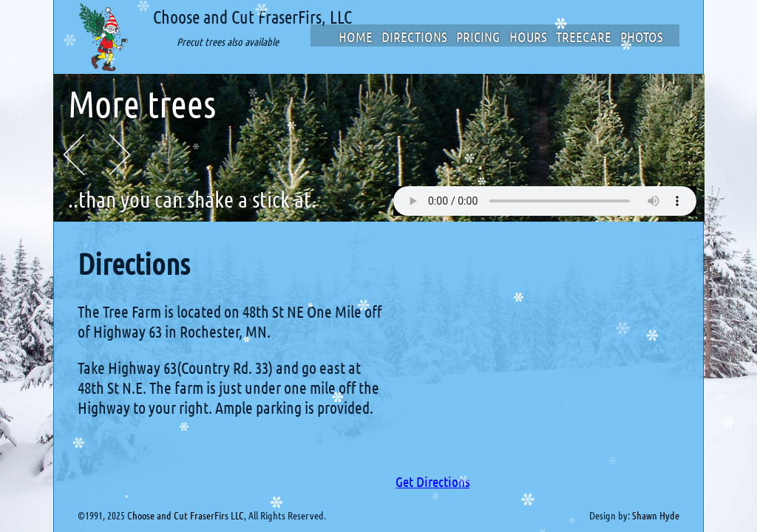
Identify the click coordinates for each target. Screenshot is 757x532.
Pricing (478, 37)
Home (356, 37)
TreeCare (584, 37)
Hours (528, 37)
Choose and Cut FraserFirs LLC (186, 515)
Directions (414, 37)
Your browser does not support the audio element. (545, 201)
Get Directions (432, 481)
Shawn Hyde (656, 515)
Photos (642, 37)
